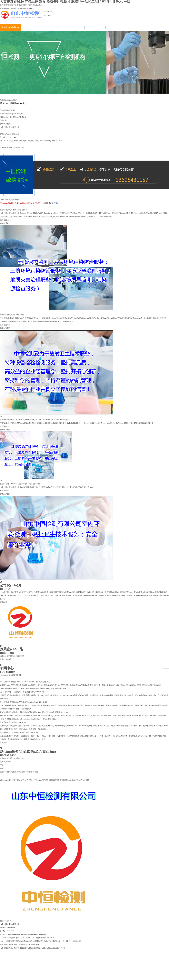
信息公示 (74, 27)
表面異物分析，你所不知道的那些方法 (14, 732)
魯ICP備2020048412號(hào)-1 (43, 938)
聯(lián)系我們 (17, 8)
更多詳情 (3, 602)
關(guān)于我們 (31, 27)
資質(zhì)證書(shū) (116, 27)
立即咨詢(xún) (5, 220)
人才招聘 (158, 27)
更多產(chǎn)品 (6, 659)
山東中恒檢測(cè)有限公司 (25, 772)
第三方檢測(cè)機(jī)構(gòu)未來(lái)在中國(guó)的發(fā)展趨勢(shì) (25, 682)
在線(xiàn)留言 (29, 8)
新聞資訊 (95, 27)
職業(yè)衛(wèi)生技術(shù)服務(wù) (13, 117)
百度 (36, 772)
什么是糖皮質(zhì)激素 (8, 722)
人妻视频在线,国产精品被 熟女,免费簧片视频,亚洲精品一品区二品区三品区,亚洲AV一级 (33, 948)
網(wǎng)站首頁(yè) (10, 27)
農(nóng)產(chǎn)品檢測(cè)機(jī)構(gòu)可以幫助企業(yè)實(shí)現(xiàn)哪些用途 (30, 712)
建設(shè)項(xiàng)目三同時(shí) (12, 114)
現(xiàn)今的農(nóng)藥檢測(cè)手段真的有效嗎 (17, 692)
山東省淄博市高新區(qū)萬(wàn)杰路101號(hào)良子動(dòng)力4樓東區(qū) (26, 934)
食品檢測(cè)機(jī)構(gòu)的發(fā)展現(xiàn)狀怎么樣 (19, 702)
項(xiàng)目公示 (6, 675)
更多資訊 (3, 743)
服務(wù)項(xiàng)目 (53, 27)
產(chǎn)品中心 (6, 8)
